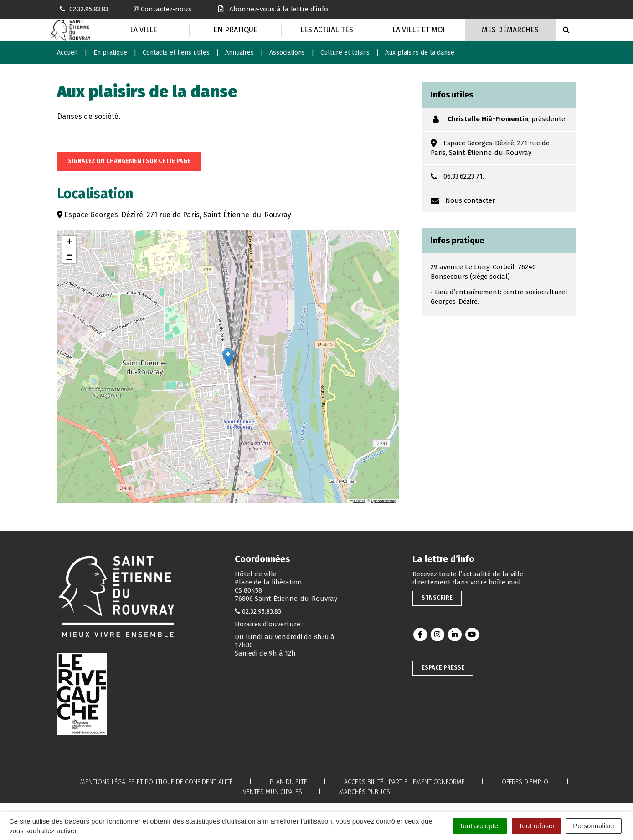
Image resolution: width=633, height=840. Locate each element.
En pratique (235, 30)
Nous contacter (470, 200)
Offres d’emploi (526, 782)
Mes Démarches (510, 30)
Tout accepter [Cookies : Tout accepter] (480, 826)
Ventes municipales (273, 792)
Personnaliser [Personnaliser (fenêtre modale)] (594, 826)
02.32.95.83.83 (262, 611)
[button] (228, 357)
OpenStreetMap (383, 501)
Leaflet (357, 501)
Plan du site (288, 782)
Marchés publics (365, 792)
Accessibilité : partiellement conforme (404, 782)
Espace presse (443, 668)
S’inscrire (437, 598)
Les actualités (327, 30)
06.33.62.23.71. (464, 176)
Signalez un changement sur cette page (129, 161)
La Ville (144, 30)
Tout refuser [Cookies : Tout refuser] (537, 826)
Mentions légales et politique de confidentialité (157, 782)
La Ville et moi (419, 30)
